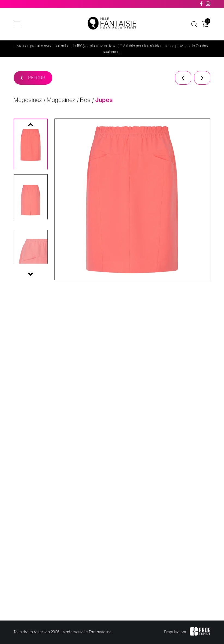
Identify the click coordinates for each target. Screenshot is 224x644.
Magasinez (28, 101)
